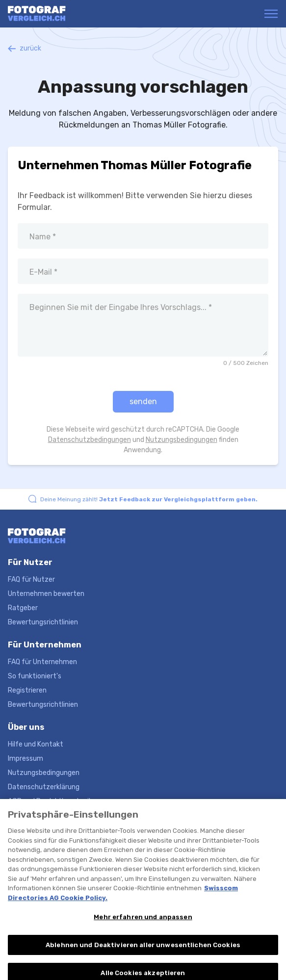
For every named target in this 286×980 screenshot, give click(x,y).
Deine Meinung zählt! (149, 499)
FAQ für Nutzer (31, 580)
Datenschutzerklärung (44, 787)
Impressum (26, 759)
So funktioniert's (35, 676)
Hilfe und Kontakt (36, 744)
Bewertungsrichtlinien (43, 622)
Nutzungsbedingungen (182, 440)
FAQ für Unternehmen (42, 662)
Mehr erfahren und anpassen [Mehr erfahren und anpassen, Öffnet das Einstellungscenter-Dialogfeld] (143, 922)
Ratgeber (23, 608)
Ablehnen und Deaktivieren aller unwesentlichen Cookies (143, 950)
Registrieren (27, 690)
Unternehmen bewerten (46, 594)
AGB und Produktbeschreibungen (60, 801)
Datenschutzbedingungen (90, 440)
